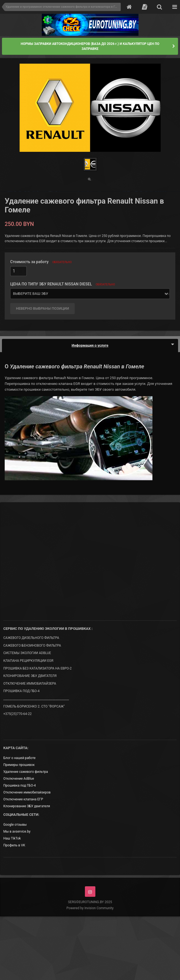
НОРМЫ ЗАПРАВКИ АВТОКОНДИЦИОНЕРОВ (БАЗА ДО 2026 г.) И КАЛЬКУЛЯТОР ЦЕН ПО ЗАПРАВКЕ (90, 46)
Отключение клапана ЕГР (23, 799)
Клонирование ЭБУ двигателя (27, 806)
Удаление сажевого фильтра (26, 772)
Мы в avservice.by (17, 831)
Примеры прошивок (19, 765)
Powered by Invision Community (90, 908)
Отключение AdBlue (19, 779)
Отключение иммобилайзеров (27, 792)
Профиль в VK (14, 845)
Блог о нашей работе (19, 758)
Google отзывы (15, 825)
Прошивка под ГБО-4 (20, 785)
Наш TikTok (12, 838)
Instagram (90, 892)
